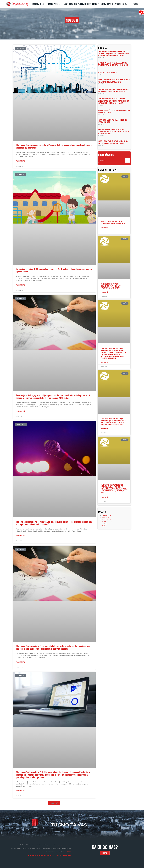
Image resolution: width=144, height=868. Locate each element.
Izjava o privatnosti (48, 855)
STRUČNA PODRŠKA (54, 4)
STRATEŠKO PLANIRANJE (78, 4)
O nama (43, 4)
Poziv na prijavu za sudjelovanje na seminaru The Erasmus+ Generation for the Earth (113, 90)
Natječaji (117, 4)
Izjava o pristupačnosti (63, 855)
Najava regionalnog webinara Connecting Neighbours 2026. (112, 121)
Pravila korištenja (34, 855)
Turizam (105, 526)
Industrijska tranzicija (96, 4)
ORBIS (69, 852)
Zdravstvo (105, 518)
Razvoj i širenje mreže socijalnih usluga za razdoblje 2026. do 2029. (113, 223)
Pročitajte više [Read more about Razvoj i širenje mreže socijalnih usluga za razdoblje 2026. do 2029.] (105, 228)
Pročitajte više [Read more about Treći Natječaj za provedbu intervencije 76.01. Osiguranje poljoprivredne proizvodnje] (105, 292)
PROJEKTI (65, 4)
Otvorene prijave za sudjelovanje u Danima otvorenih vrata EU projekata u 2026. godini (113, 64)
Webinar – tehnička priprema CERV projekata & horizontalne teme (114, 111)
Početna (36, 4)
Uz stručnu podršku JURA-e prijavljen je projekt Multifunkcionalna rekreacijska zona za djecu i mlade (54, 270)
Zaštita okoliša (107, 522)
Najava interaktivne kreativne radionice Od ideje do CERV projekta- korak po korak (113, 142)
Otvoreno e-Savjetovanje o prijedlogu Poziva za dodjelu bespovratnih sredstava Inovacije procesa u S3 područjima (54, 146)
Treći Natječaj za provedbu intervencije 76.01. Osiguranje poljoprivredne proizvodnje (111, 286)
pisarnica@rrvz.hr (65, 845)
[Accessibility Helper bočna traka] (142, 12)
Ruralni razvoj (107, 520)
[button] (54, 803)
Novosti (110, 4)
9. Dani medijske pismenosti (107, 72)
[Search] (128, 160)
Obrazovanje (106, 516)
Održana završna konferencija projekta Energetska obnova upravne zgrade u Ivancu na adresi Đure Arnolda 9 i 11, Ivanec (113, 101)
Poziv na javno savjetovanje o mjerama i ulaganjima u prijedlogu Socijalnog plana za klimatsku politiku (114, 132)
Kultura (104, 524)
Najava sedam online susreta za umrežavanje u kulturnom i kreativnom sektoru (114, 81)
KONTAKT (125, 4)
